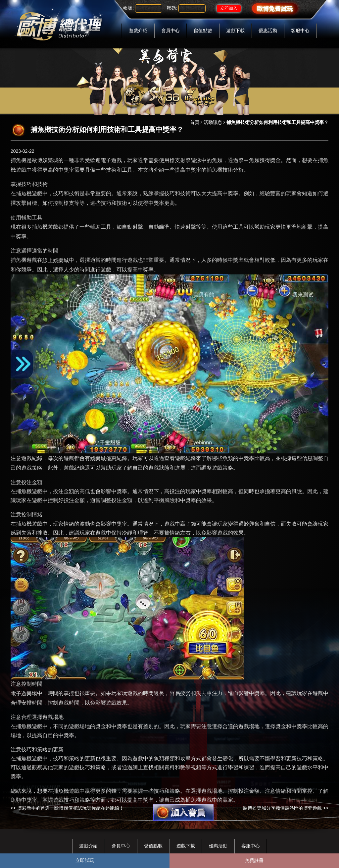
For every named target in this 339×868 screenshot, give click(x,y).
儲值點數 (203, 30)
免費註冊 (254, 860)
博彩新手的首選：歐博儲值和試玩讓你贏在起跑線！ (71, 808)
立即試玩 (85, 860)
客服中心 (300, 30)
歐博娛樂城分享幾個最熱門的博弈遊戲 (282, 808)
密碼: (172, 8)
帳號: (128, 8)
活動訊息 (213, 122)
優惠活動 (268, 30)
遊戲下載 (235, 30)
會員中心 (170, 30)
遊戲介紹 (138, 30)
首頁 (195, 122)
